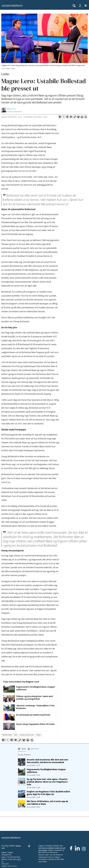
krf (16, 735)
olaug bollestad (27, 735)
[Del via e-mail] (71, 117)
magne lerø (7, 735)
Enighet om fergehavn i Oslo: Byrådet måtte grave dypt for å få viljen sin (48, 793)
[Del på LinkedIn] (67, 117)
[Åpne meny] (84, 6)
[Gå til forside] (35, 6)
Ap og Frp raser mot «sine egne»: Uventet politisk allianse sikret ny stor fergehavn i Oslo (47, 782)
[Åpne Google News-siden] (86, 117)
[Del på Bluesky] (78, 117)
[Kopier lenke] (75, 117)
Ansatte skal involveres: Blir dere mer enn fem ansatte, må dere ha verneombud (47, 761)
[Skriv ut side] (82, 117)
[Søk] (74, 6)
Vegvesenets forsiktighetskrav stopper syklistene (46, 771)
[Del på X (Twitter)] (64, 117)
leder (39, 735)
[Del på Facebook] (60, 117)
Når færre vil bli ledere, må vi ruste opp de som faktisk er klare (47, 803)
